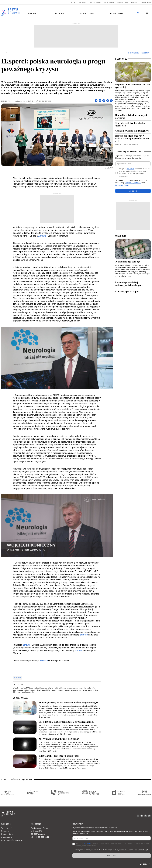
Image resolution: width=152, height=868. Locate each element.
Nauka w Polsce (122, 2)
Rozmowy (60, 13)
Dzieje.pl (134, 2)
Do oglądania (116, 13)
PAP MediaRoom (95, 2)
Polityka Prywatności (133, 183)
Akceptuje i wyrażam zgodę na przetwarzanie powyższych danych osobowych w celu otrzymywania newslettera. (134, 172)
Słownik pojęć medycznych (13, 840)
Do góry (145, 864)
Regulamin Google (122, 185)
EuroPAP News (146, 2)
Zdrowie (42, 236)
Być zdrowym (146, 53)
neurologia (18, 678)
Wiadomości (34, 13)
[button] (147, 13)
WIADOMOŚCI (121, 236)
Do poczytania (87, 13)
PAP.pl (73, 2)
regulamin (130, 169)
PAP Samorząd (109, 2)
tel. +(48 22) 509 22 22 (40, 837)
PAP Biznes (83, 2)
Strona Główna (134, 53)
